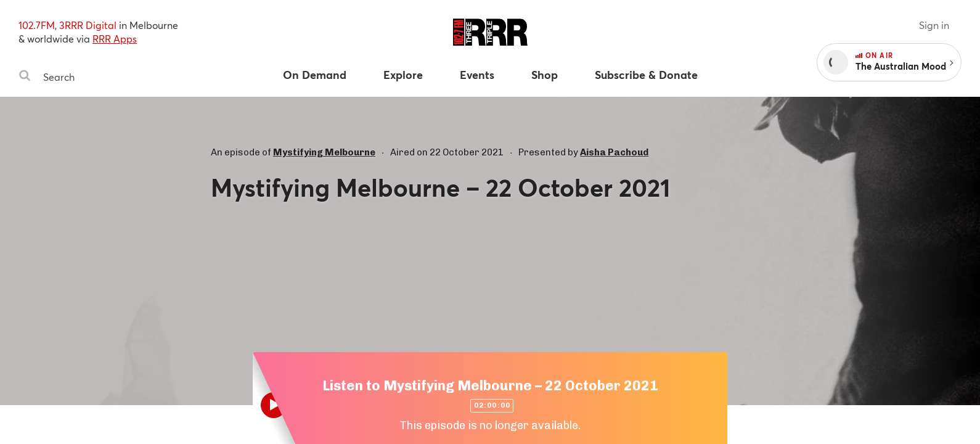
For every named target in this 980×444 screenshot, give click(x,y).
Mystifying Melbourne (324, 152)
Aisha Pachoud (614, 152)
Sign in (934, 25)
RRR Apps (115, 39)
